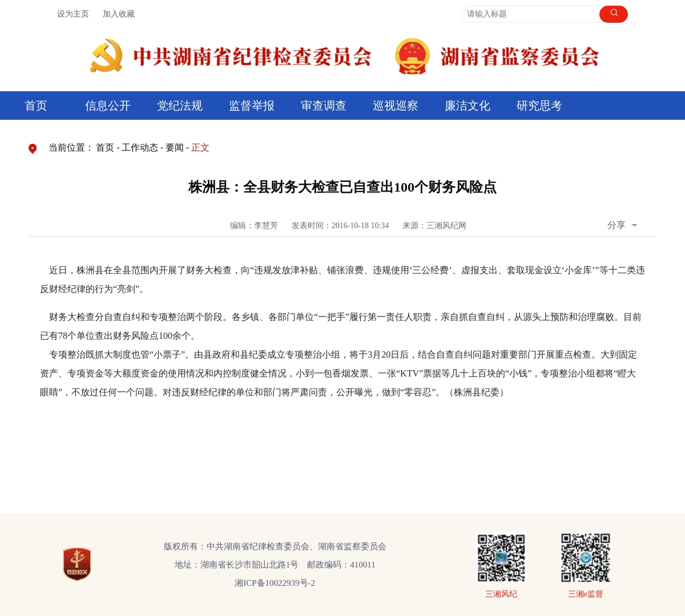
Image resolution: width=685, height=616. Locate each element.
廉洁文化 (468, 106)
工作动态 (140, 147)
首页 (36, 106)
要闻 (175, 147)
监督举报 (252, 106)
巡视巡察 (396, 106)
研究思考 (539, 106)
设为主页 (73, 14)
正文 (200, 147)
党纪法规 (180, 106)
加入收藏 (119, 14)
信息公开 (108, 106)
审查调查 (324, 106)
